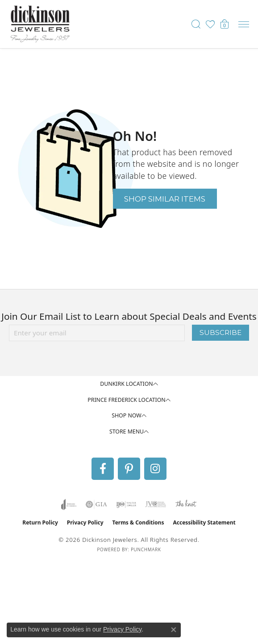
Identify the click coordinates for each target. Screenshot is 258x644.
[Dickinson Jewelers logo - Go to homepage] (40, 24)
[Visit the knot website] (186, 504)
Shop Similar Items (165, 199)
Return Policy (40, 522)
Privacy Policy (85, 522)
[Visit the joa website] (69, 504)
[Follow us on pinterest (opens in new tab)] (129, 469)
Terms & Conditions (138, 522)
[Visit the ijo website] (126, 504)
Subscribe (221, 332)
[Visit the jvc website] (156, 504)
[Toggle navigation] (244, 24)
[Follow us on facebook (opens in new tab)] (103, 469)
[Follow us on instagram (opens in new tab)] (155, 469)
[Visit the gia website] (96, 504)
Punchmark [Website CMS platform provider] (146, 549)
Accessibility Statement (204, 522)
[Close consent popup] (174, 630)
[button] (196, 24)
